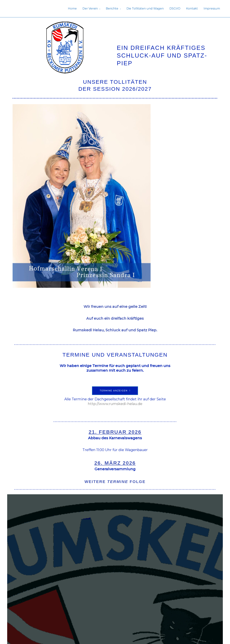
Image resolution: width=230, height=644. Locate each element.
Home (72, 9)
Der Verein (90, 9)
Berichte (112, 9)
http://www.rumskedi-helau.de (115, 404)
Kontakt (192, 9)
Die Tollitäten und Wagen (145, 9)
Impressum (212, 9)
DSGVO (175, 9)
